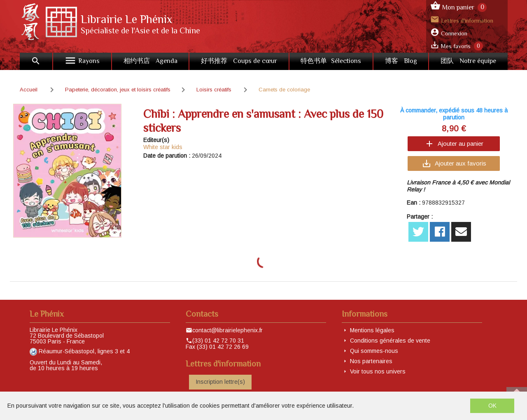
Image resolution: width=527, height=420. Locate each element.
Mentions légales (372, 330)
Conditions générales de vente (390, 341)
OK (492, 406)
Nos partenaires (371, 361)
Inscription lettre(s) (220, 382)
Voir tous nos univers (378, 371)
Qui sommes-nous (374, 351)
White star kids (163, 147)
